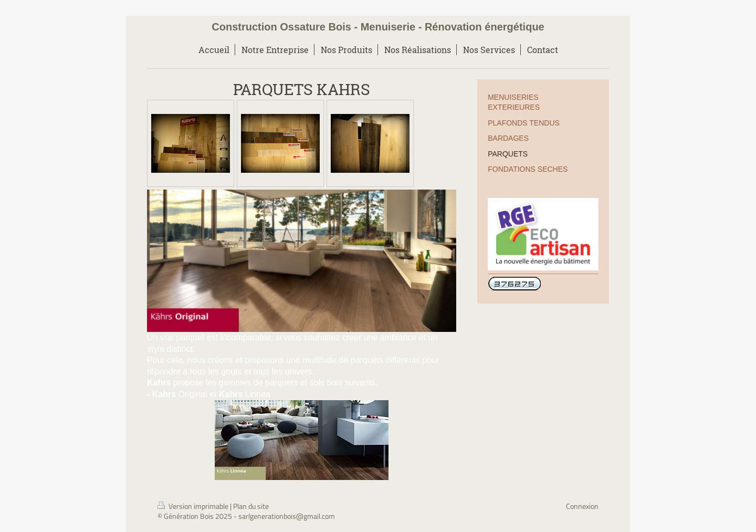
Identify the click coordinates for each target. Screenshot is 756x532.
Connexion (582, 506)
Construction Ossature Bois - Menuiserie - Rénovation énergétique (378, 27)
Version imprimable (194, 506)
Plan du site (251, 506)
